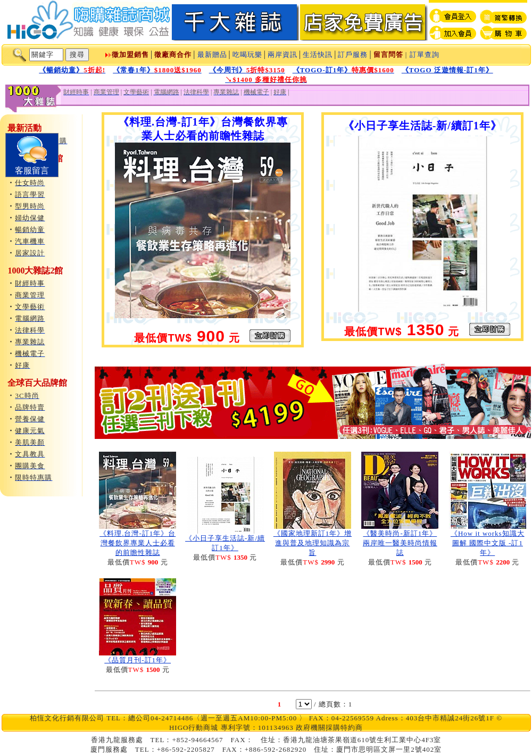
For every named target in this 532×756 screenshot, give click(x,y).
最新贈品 (212, 55)
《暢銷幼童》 (72, 70)
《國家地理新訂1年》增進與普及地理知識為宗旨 (313, 543)
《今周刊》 (247, 70)
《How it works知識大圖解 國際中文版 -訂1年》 (488, 543)
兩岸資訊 (282, 55)
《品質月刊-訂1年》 (138, 660)
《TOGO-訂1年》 (343, 70)
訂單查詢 (425, 55)
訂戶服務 (353, 55)
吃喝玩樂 (247, 55)
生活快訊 (318, 55)
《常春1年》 (157, 70)
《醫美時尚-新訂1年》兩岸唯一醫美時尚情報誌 (400, 543)
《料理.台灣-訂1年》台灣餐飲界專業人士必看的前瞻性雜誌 (138, 543)
